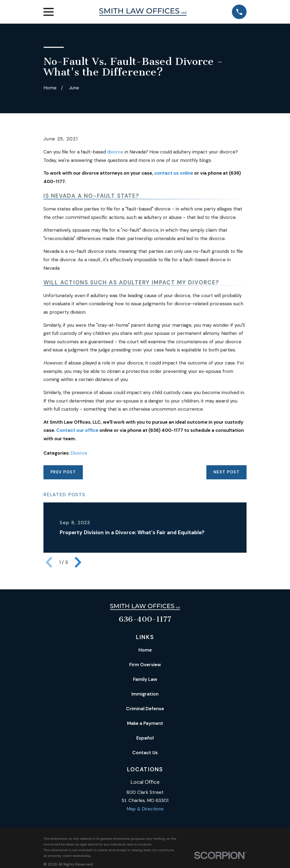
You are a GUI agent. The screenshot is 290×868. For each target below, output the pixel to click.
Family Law (145, 679)
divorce (115, 152)
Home (145, 650)
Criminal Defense (145, 709)
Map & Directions (145, 809)
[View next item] (78, 562)
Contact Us (145, 753)
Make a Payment (145, 723)
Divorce (79, 453)
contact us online (174, 173)
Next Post (226, 472)
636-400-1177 (145, 619)
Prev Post (63, 472)
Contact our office (77, 430)
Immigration (145, 694)
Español (145, 738)
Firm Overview (145, 665)
